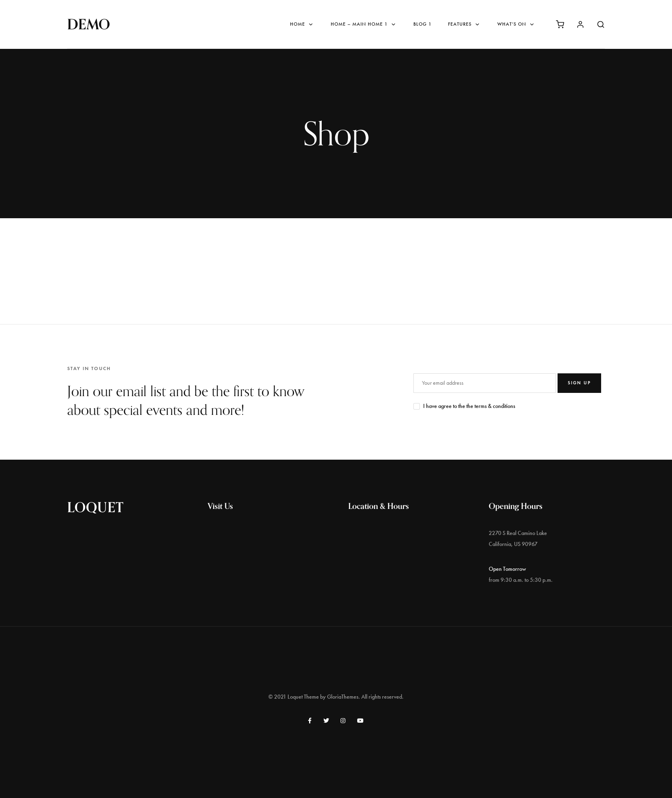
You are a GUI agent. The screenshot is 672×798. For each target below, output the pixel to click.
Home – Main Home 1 (364, 24)
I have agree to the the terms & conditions (469, 406)
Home (302, 24)
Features (464, 24)
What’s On (516, 24)
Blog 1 (423, 24)
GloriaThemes (343, 697)
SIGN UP (579, 383)
